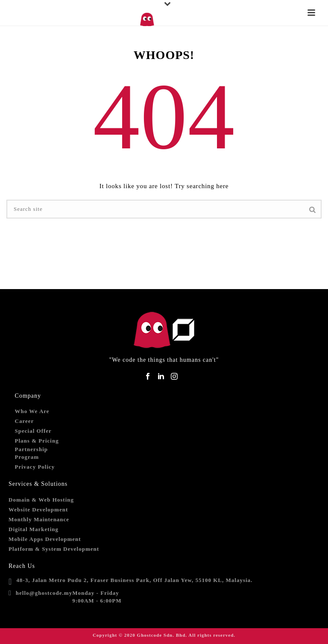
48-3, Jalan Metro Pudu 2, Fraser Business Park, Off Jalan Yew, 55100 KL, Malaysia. (134, 580)
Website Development (38, 510)
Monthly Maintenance (39, 519)
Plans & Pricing (37, 441)
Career (25, 421)
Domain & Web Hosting (41, 500)
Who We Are (32, 411)
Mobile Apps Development (45, 539)
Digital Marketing (34, 529)
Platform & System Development (54, 549)
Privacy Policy (35, 467)
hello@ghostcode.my (44, 593)
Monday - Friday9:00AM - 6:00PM (97, 597)
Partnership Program (31, 453)
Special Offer (33, 431)
